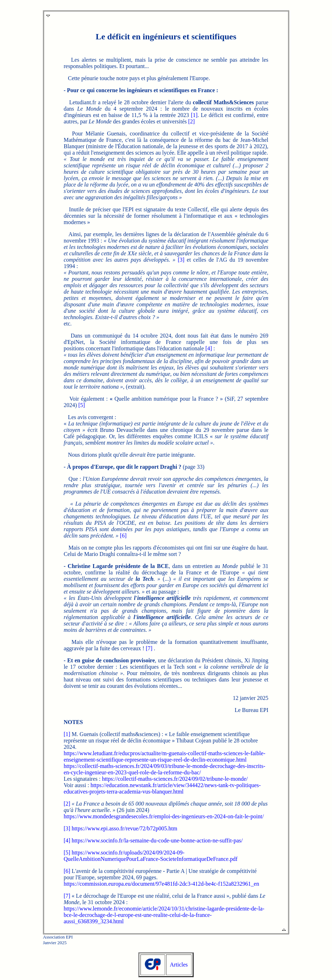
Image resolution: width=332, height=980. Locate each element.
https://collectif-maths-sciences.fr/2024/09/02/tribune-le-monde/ (175, 779)
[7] (149, 648)
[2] (191, 121)
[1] (194, 115)
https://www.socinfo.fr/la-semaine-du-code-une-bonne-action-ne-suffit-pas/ (157, 840)
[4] (209, 348)
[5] (82, 405)
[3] (181, 260)
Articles (179, 965)
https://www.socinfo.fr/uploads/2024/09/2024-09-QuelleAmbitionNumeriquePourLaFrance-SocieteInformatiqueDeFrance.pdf (150, 856)
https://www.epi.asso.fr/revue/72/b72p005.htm (124, 828)
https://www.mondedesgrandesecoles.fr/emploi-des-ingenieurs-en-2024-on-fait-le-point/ (164, 816)
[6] (123, 536)
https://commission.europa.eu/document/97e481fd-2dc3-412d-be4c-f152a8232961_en (161, 884)
